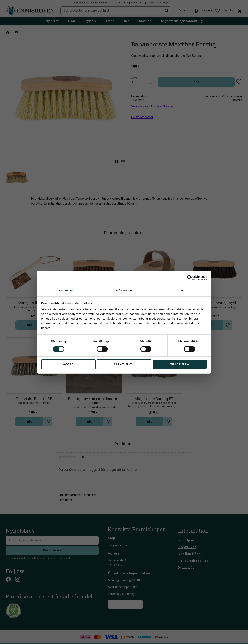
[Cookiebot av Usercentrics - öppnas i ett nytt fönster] (190, 278)
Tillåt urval (124, 364)
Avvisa (68, 364)
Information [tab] (124, 290)
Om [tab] (182, 290)
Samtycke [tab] (66, 290)
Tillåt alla (180, 364)
